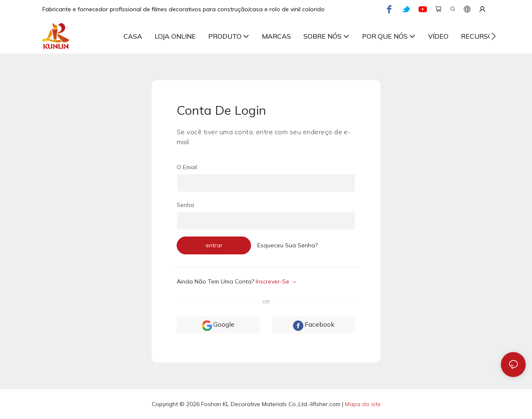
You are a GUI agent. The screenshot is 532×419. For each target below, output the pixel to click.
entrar (214, 245)
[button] (494, 36)
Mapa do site (363, 404)
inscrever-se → (276, 281)
